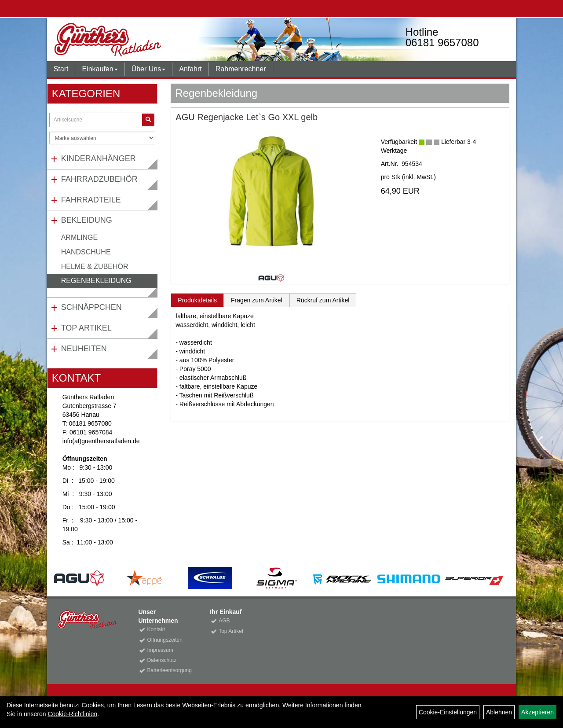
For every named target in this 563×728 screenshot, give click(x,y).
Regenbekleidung (96, 281)
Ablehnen (499, 712)
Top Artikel (86, 328)
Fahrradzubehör (99, 179)
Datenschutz (162, 660)
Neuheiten (84, 349)
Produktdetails (197, 300)
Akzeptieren (537, 712)
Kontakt (156, 629)
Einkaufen (100, 69)
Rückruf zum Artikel (323, 300)
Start (61, 69)
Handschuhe (86, 252)
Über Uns (149, 69)
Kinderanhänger (99, 158)
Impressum (160, 650)
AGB (224, 621)
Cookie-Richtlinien (72, 714)
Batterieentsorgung (168, 670)
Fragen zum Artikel (257, 300)
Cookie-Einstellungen (448, 712)
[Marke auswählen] (102, 138)
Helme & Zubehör (95, 267)
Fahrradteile (91, 200)
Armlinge (80, 237)
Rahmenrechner (241, 69)
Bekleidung (87, 220)
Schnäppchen (91, 307)
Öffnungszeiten (165, 640)
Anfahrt (190, 69)
